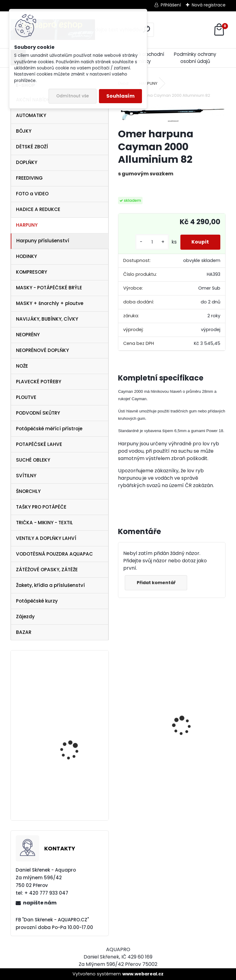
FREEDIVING (29, 178)
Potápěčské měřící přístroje (49, 429)
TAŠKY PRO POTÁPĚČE (41, 507)
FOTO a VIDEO (32, 194)
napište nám (40, 903)
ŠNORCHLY (28, 491)
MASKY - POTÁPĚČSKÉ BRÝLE (49, 288)
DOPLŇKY (27, 162)
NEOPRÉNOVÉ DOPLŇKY (42, 350)
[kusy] (150, 242)
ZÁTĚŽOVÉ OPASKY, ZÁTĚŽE (47, 570)
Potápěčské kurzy (37, 601)
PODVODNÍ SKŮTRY (38, 413)
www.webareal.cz (143, 974)
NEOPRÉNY (28, 335)
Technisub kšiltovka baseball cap (72, 738)
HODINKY (26, 256)
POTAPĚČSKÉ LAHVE (39, 444)
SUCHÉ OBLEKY (33, 460)
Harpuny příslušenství (43, 241)
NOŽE (22, 366)
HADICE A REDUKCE (38, 209)
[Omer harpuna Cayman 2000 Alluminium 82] (172, 114)
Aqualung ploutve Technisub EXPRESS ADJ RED (76, 697)
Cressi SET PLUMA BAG (143, 749)
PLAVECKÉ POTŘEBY (39, 382)
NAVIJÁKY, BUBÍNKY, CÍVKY (47, 319)
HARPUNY (27, 225)
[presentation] (121, 715)
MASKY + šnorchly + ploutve (50, 303)
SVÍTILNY (26, 476)
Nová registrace (209, 5)
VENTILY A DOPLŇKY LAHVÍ (46, 538)
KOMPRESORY (31, 272)
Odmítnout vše (73, 96)
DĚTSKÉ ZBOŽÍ (32, 147)
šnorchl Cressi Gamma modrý (197, 777)
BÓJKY (24, 131)
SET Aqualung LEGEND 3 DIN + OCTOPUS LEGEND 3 (78, 796)
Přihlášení (171, 5)
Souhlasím (120, 96)
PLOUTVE (26, 397)
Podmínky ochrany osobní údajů (195, 58)
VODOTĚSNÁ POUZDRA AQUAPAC (54, 554)
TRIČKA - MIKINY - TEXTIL (44, 523)
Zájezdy (25, 617)
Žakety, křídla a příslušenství (50, 585)
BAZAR (24, 632)
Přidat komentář (157, 583)
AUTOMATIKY (31, 115)
